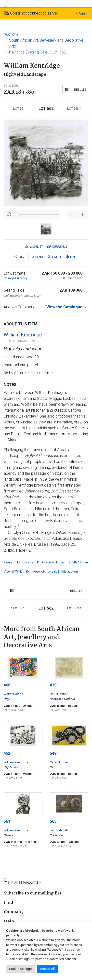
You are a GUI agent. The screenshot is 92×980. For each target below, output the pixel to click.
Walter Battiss (13, 694)
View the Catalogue (64, 307)
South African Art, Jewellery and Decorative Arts (46, 43)
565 (53, 821)
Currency (57, 247)
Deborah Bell (59, 830)
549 (53, 753)
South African (78, 562)
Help (9, 921)
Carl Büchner (59, 694)
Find (9, 903)
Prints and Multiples (51, 562)
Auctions (11, 34)
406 (7, 685)
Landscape (25, 562)
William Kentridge (23, 335)
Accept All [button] (47, 969)
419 (53, 685)
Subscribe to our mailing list (33, 893)
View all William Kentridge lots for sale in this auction (41, 571)
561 (7, 821)
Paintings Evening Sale (28, 52)
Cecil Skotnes (59, 762)
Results (80, 90)
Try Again (80, 13)
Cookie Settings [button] (20, 969)
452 (7, 753)
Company (14, 912)
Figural (8, 562)
